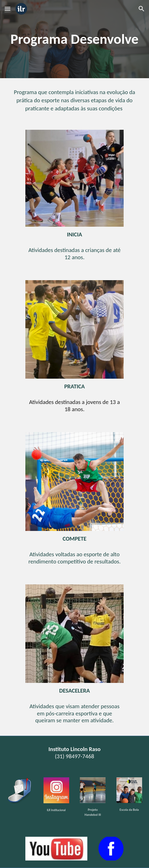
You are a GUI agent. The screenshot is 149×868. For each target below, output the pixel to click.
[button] (8, 9)
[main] (74, 39)
